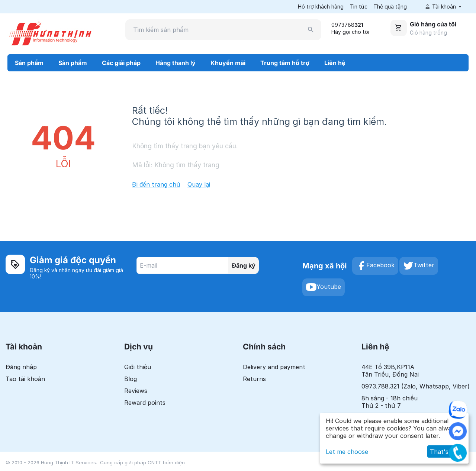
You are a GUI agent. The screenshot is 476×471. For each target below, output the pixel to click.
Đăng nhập (21, 367)
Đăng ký (244, 265)
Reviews (136, 391)
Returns (254, 379)
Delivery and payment (274, 367)
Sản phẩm (29, 63)
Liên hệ (335, 63)
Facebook (375, 266)
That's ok (444, 452)
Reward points (145, 403)
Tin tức (358, 7)
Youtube (324, 287)
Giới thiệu (138, 367)
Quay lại (199, 184)
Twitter (419, 266)
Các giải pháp (121, 63)
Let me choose (347, 452)
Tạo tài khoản (25, 379)
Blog (131, 379)
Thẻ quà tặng (390, 7)
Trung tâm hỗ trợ (285, 63)
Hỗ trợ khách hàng (321, 7)
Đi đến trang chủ (156, 184)
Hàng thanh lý (176, 63)
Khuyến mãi (228, 63)
